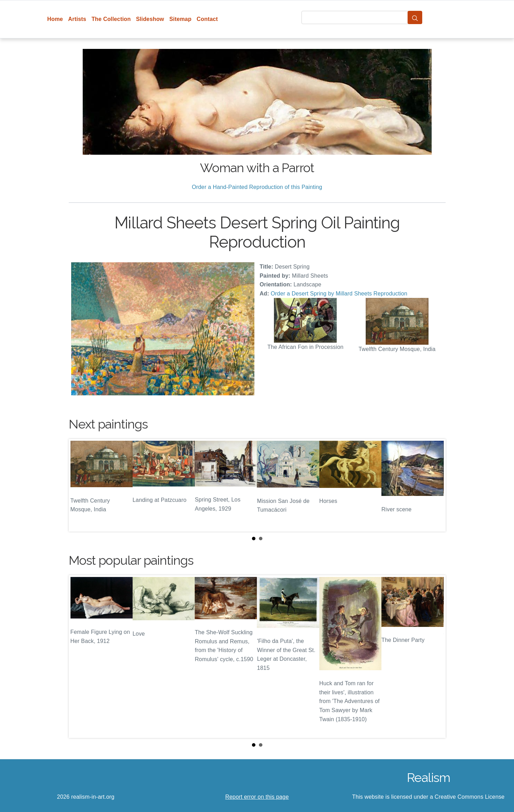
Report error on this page (257, 797)
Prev (80, 485)
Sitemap (180, 19)
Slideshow (150, 19)
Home (55, 19)
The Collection (111, 19)
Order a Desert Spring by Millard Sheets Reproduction (339, 294)
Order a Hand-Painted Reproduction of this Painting (257, 187)
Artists (77, 19)
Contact (207, 19)
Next (435, 485)
